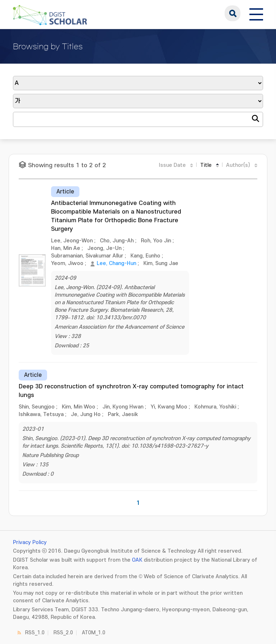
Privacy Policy (30, 542)
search (233, 13)
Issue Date (172, 165)
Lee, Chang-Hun (116, 263)
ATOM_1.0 (94, 633)
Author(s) (238, 165)
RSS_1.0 (35, 633)
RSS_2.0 (63, 633)
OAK (137, 560)
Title (206, 165)
